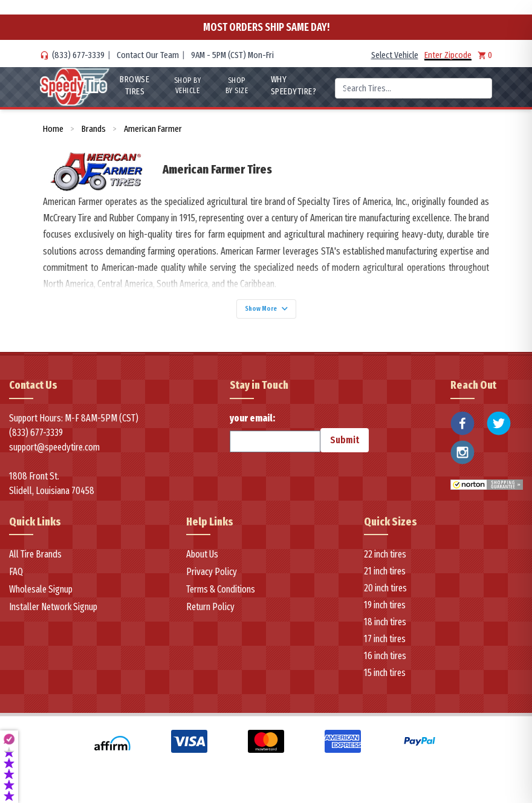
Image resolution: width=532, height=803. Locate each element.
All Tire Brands (35, 561)
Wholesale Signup (41, 596)
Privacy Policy (212, 578)
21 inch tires (385, 578)
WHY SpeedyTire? (293, 85)
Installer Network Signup (53, 613)
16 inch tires (385, 662)
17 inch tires (385, 645)
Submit (345, 446)
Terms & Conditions (221, 596)
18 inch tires (385, 629)
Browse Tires (131, 85)
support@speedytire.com (54, 453)
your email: (275, 438)
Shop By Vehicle (185, 86)
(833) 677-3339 (78, 55)
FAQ (16, 578)
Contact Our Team (148, 55)
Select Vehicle (395, 55)
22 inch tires (385, 561)
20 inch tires (385, 595)
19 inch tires (385, 612)
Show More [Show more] (266, 312)
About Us (202, 561)
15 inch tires (385, 679)
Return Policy (210, 613)
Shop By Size (236, 86)
